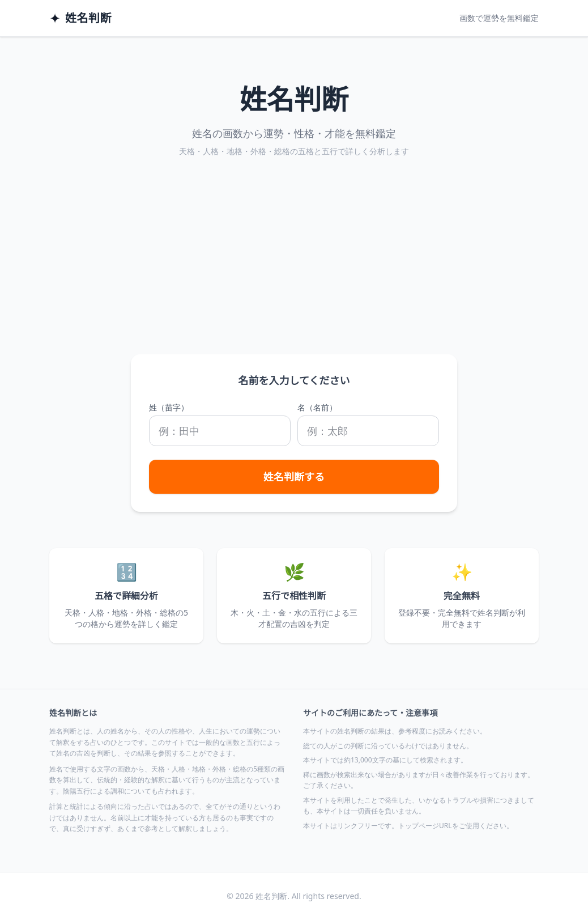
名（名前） (317, 407)
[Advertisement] (294, 269)
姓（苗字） (169, 407)
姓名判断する (294, 477)
